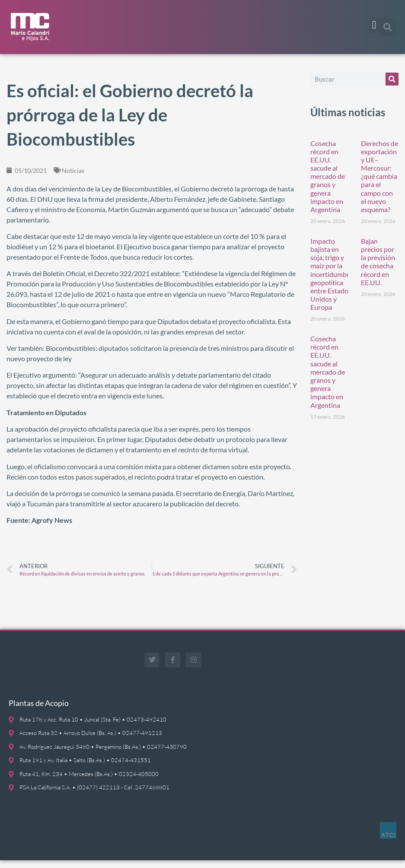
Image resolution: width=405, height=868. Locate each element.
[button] (374, 25)
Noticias (73, 178)
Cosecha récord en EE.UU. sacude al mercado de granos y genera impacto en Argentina (328, 184)
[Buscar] (392, 86)
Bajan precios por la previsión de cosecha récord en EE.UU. (378, 269)
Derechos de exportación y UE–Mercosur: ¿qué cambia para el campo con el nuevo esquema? (379, 184)
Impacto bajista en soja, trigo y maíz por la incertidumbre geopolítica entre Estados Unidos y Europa (332, 282)
